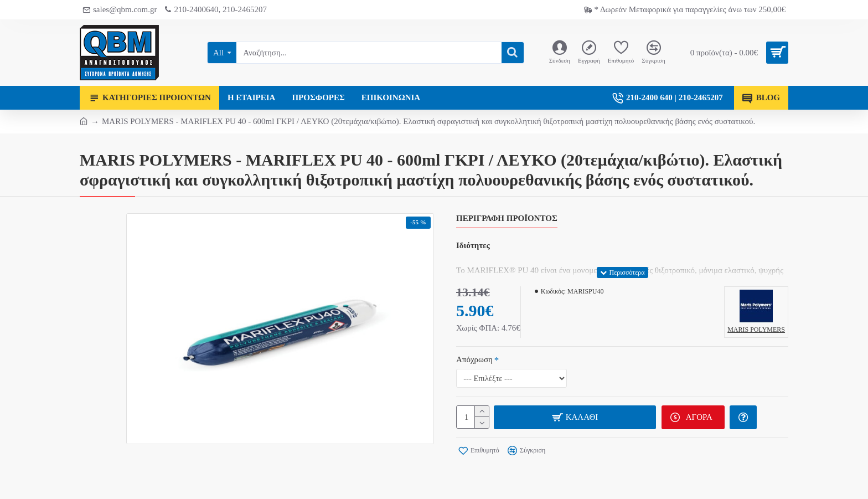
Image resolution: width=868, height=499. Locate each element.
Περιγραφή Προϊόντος (507, 218)
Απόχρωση (474, 359)
